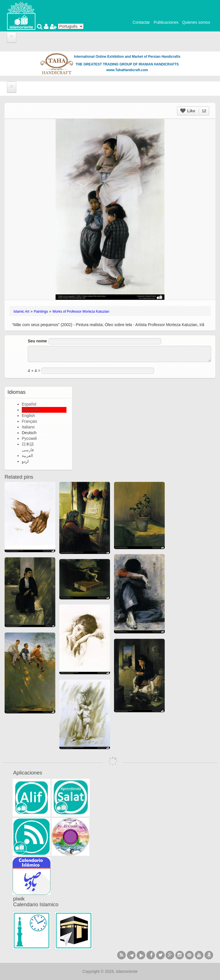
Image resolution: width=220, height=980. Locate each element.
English (28, 416)
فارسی (28, 450)
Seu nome (37, 341)
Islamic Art (21, 312)
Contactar (141, 22)
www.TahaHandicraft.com (127, 70)
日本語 (28, 444)
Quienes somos (196, 22)
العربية (27, 456)
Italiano (28, 427)
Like (193, 111)
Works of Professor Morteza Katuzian (81, 312)
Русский (29, 438)
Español (29, 404)
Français (30, 421)
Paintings (41, 312)
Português (31, 410)
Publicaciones (166, 22)
